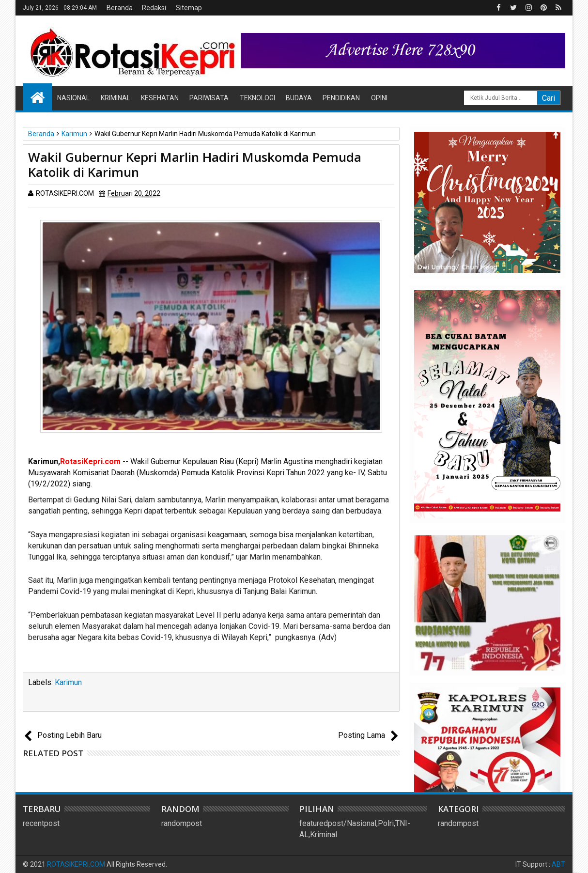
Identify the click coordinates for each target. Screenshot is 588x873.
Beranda (120, 8)
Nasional (73, 98)
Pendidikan (341, 98)
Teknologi (257, 98)
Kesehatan (160, 98)
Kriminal (116, 98)
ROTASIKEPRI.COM (76, 864)
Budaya (299, 98)
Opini (379, 98)
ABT (558, 864)
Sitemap (189, 8)
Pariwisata (209, 98)
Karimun (68, 682)
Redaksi (154, 8)
